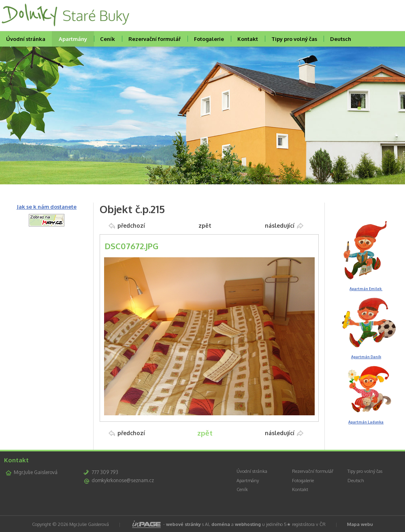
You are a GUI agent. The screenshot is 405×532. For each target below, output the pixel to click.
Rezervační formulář (155, 39)
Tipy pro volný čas (294, 39)
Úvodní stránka (252, 471)
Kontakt (248, 39)
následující (280, 225)
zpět (205, 225)
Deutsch (341, 39)
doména (221, 524)
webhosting (248, 524)
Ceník (108, 39)
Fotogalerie (209, 39)
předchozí (131, 225)
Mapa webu (360, 524)
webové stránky (183, 524)
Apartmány (73, 39)
